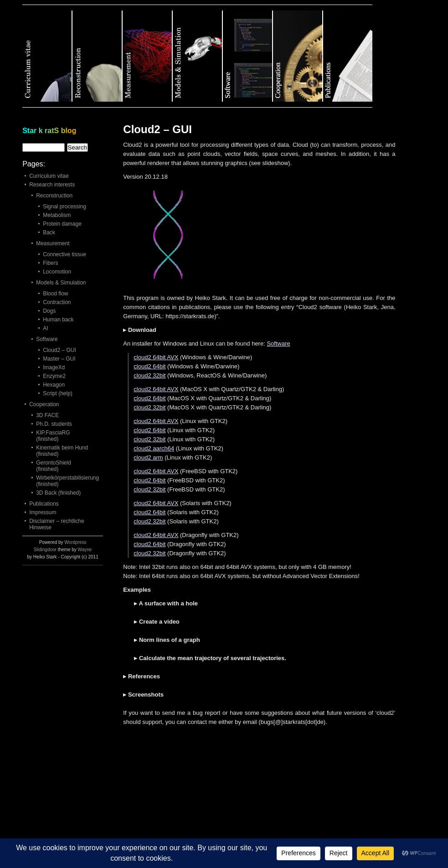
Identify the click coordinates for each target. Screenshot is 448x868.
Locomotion (57, 272)
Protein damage (62, 224)
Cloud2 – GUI (59, 350)
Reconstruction (54, 196)
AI (45, 328)
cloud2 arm (148, 457)
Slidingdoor (45, 550)
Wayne (85, 550)
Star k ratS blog (49, 131)
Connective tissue (64, 254)
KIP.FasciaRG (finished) (53, 436)
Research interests (52, 185)
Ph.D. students (54, 424)
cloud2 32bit (149, 375)
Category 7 (348, 56)
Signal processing (64, 207)
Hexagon (54, 385)
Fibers (50, 263)
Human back (58, 320)
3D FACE (47, 415)
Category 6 (298, 56)
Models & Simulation (61, 283)
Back (49, 232)
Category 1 (47, 56)
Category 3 (148, 56)
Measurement (53, 243)
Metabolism (57, 215)
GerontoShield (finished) (54, 466)
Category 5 (248, 56)
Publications (44, 504)
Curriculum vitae (49, 176)
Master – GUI (59, 359)
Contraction (57, 302)
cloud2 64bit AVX (156, 357)
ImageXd (54, 367)
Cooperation (44, 404)
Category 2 (98, 56)
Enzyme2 (54, 376)
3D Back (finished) (58, 493)
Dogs (49, 311)
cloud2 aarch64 (154, 448)
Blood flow (55, 294)
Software (278, 344)
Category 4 (198, 56)
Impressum (43, 512)
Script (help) (58, 393)
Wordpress (75, 542)
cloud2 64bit (149, 366)
